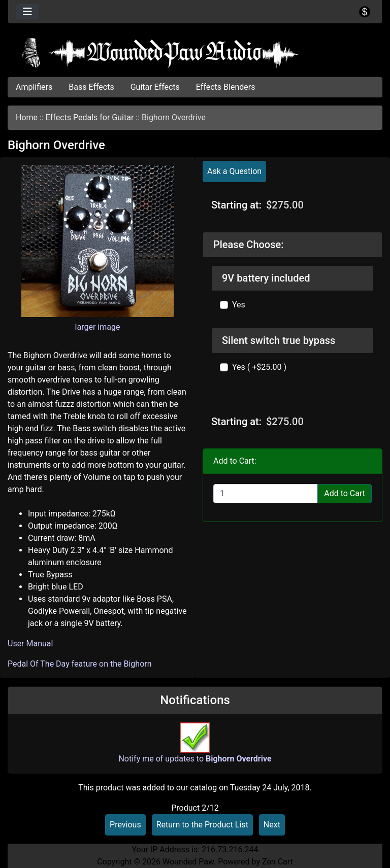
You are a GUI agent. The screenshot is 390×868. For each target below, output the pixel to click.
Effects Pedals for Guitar (90, 117)
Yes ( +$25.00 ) (259, 367)
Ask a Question (234, 171)
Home (27, 117)
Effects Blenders (226, 87)
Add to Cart (345, 493)
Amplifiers (34, 87)
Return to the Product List (202, 825)
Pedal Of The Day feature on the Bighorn (80, 664)
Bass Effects (91, 87)
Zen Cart (278, 862)
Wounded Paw (188, 862)
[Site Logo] (195, 53)
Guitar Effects (155, 87)
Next (272, 825)
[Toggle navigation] (27, 12)
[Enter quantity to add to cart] (266, 494)
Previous (125, 825)
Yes (239, 305)
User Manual (30, 644)
